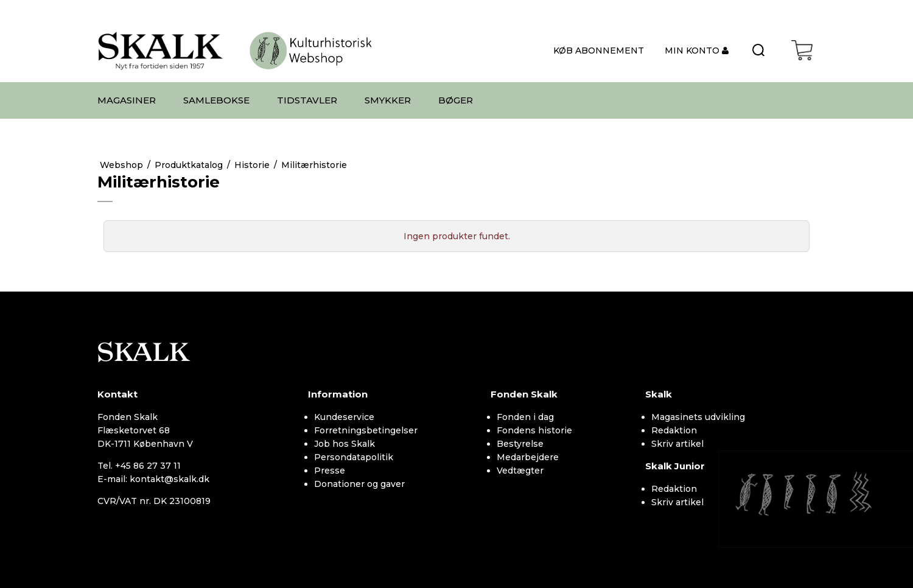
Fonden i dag (525, 417)
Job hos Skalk (345, 444)
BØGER (456, 100)
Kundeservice (344, 417)
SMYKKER (388, 100)
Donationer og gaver (359, 484)
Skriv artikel (677, 444)
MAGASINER (127, 100)
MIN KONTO (693, 51)
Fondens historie (534, 430)
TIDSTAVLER (307, 100)
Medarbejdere (528, 457)
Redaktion (674, 430)
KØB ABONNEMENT (599, 51)
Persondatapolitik (354, 457)
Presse (330, 471)
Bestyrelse (520, 444)
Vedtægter (520, 471)
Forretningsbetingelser (366, 430)
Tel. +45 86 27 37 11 (139, 466)
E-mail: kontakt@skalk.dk (153, 479)
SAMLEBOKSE (216, 100)
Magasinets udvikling (698, 417)
